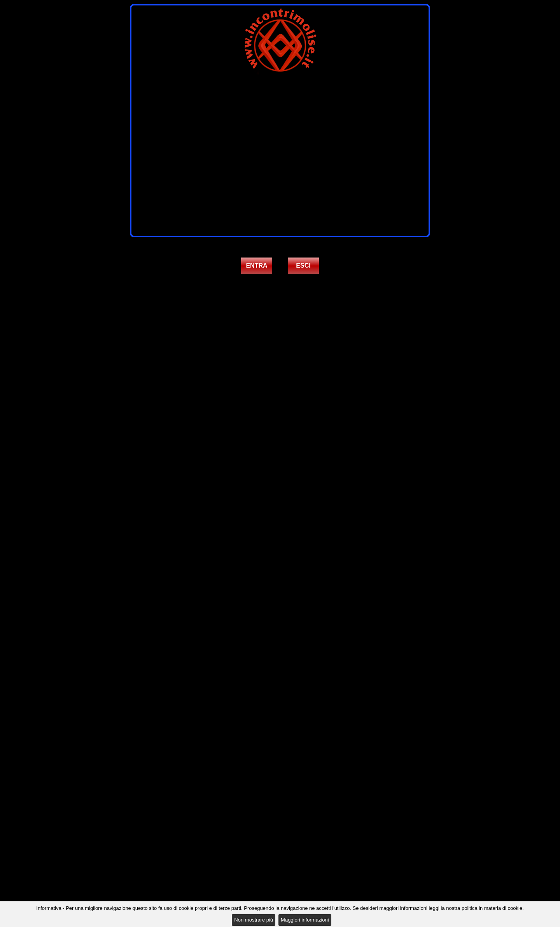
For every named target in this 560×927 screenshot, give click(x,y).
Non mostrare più (254, 920)
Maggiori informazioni (305, 920)
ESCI (303, 265)
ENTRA (256, 265)
